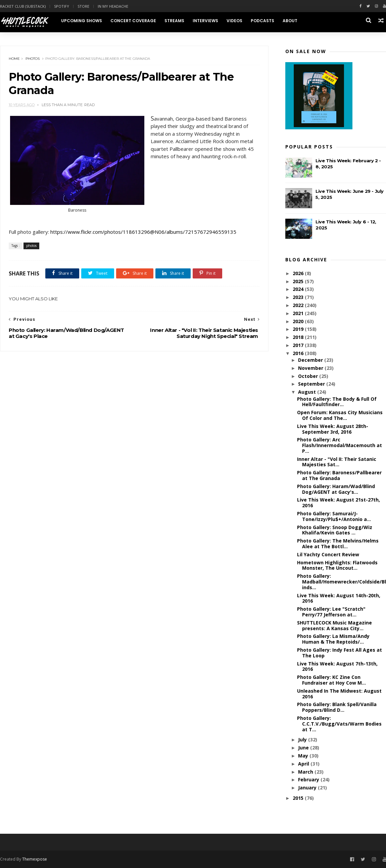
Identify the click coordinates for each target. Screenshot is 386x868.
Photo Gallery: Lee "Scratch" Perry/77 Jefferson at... (331, 612)
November (311, 368)
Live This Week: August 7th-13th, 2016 (337, 666)
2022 (299, 305)
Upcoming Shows (82, 21)
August (308, 392)
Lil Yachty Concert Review (328, 554)
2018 (299, 337)
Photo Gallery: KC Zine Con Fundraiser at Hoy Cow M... (331, 680)
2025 (299, 281)
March (306, 772)
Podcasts (262, 21)
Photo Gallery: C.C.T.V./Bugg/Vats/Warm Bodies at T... (339, 724)
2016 (299, 353)
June (304, 748)
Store (83, 6)
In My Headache (113, 6)
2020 (299, 321)
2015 (299, 798)
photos (33, 59)
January (308, 788)
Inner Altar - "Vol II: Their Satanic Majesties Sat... (337, 462)
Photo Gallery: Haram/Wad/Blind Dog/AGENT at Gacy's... (336, 489)
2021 (299, 313)
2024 (299, 289)
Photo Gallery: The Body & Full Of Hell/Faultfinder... (337, 402)
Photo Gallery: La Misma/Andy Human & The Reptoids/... (333, 639)
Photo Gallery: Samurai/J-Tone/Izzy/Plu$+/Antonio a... (334, 516)
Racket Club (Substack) (23, 6)
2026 (299, 273)
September (312, 384)
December (311, 360)
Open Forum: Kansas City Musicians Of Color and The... (340, 415)
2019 (299, 329)
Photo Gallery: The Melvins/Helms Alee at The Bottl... (338, 544)
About (290, 21)
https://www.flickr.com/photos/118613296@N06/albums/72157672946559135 (143, 232)
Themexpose (35, 859)
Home (14, 59)
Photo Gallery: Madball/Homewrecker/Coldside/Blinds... (342, 582)
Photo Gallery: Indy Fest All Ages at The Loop (340, 653)
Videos (234, 21)
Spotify (62, 6)
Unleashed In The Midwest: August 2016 (339, 694)
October (309, 376)
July (303, 740)
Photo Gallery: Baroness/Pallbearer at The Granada (339, 475)
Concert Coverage (133, 21)
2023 (299, 297)
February (309, 779)
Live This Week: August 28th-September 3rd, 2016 (333, 429)
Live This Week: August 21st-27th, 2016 (339, 503)
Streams (174, 21)
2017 (299, 345)
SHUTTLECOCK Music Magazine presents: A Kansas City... (334, 625)
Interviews (205, 21)
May (304, 756)
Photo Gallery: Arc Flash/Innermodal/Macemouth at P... (340, 445)
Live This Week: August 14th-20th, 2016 (339, 598)
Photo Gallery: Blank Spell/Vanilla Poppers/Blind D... (337, 707)
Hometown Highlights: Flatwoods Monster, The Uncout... (337, 565)
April (304, 764)
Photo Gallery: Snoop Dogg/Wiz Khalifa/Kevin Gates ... (335, 530)
